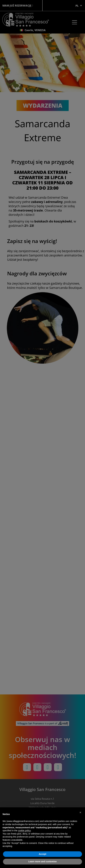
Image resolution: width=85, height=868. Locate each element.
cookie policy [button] (24, 831)
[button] (81, 812)
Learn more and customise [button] (42, 861)
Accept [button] (42, 854)
